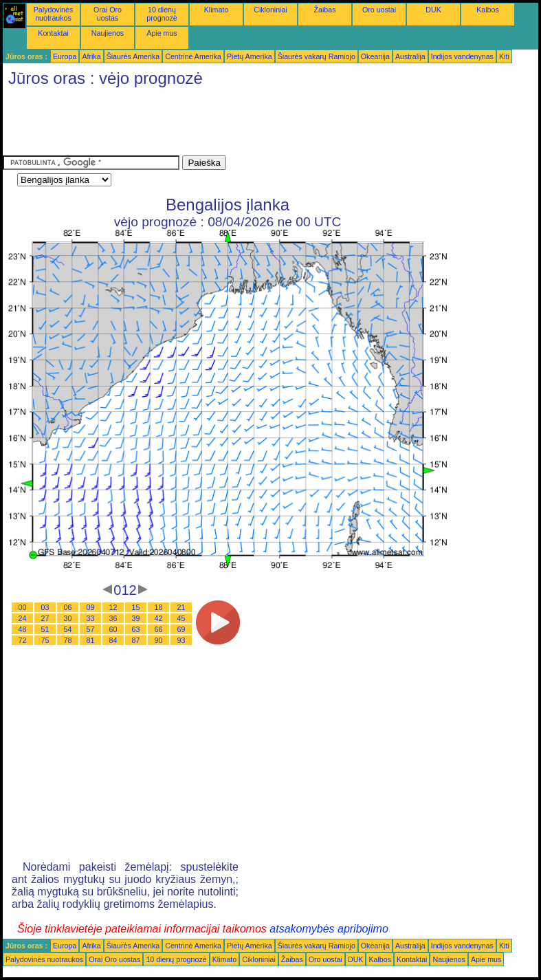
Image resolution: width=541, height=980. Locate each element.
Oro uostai (379, 10)
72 (23, 640)
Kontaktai (53, 33)
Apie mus (162, 33)
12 (113, 607)
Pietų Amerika (250, 56)
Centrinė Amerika (193, 56)
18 (159, 607)
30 (68, 618)
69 (181, 629)
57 (91, 629)
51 (45, 629)
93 (181, 640)
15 (136, 607)
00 (23, 607)
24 (23, 618)
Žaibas (325, 10)
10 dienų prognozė (162, 14)
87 (136, 640)
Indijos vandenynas (462, 56)
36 (113, 618)
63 (136, 629)
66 (159, 629)
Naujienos (108, 33)
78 (68, 640)
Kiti (504, 56)
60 (113, 629)
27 (45, 618)
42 (159, 618)
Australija (410, 56)
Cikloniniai (270, 10)
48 (23, 629)
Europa (65, 56)
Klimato (217, 10)
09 (91, 607)
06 (68, 607)
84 (113, 640)
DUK (433, 10)
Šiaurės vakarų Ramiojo (317, 56)
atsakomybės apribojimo (329, 929)
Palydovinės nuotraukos (53, 14)
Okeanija (375, 56)
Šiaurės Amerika (133, 56)
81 (91, 640)
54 (68, 629)
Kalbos (488, 10)
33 (91, 618)
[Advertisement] (253, 124)
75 (45, 640)
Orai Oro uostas (108, 14)
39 (136, 618)
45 (181, 618)
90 (159, 640)
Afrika (91, 56)
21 (181, 607)
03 (45, 607)
